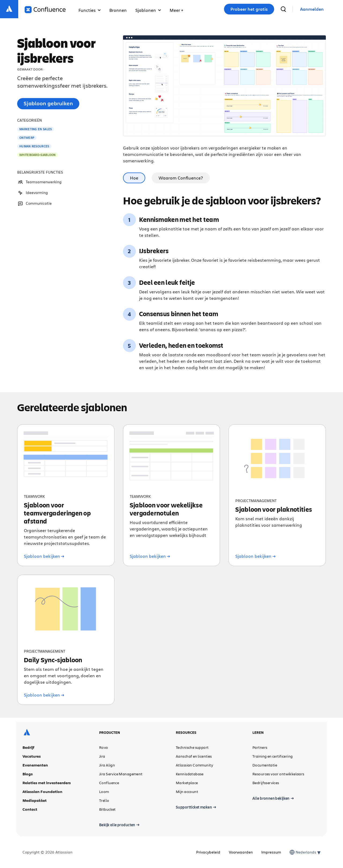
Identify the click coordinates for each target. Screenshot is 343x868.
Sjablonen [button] (148, 10)
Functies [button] (90, 10)
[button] (176, 9)
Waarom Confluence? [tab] (181, 178)
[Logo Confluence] (45, 10)
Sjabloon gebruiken (48, 103)
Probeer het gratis (249, 9)
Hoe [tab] (134, 178)
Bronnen (118, 10)
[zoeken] (283, 9)
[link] (312, 9)
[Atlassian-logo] (9, 9)
